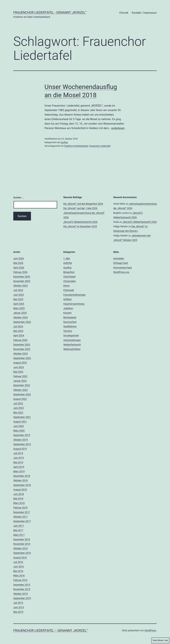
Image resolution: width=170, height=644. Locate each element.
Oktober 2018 (20, 480)
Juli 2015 (18, 603)
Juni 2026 (19, 258)
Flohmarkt (69, 290)
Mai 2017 (18, 530)
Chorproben (70, 281)
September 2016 (22, 553)
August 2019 (20, 449)
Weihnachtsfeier (72, 349)
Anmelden (119, 258)
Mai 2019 (18, 462)
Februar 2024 (20, 340)
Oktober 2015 (20, 594)
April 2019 (19, 467)
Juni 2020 (19, 426)
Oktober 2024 (20, 317)
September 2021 (22, 417)
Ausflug (64, 142)
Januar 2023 (20, 381)
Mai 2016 (18, 571)
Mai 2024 (18, 331)
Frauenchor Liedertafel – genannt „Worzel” (50, 630)
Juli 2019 (18, 453)
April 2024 (19, 335)
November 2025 (22, 281)
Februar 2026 (20, 272)
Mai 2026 (18, 263)
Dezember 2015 (22, 585)
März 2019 (19, 471)
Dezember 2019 (22, 435)
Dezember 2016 (22, 539)
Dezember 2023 (22, 345)
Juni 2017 (19, 526)
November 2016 (22, 544)
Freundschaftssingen (75, 295)
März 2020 (19, 431)
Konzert (67, 313)
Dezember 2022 (22, 385)
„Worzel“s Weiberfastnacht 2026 (80, 222)
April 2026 (19, 268)
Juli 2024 (18, 326)
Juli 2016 (18, 562)
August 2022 (20, 399)
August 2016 (20, 558)
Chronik (124, 13)
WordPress (150, 630)
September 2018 (22, 485)
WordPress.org (121, 272)
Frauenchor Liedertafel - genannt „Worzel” (50, 12)
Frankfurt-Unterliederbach (76, 146)
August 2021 (20, 422)
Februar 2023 (20, 376)
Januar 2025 (20, 313)
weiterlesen (118, 128)
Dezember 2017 (22, 512)
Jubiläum (68, 308)
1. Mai (67, 258)
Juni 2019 (19, 458)
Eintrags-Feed (121, 263)
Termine (68, 331)
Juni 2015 (19, 607)
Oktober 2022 (20, 390)
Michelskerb (70, 317)
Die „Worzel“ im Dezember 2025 (80, 226)
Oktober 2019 (20, 440)
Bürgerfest (69, 272)
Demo (66, 286)
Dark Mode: (160, 640)
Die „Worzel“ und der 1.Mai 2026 (80, 208)
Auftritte (68, 263)
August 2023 (20, 363)
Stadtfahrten (70, 326)
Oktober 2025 (20, 286)
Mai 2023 (18, 372)
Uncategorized (71, 335)
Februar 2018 (20, 508)
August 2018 (20, 490)
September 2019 (22, 444)
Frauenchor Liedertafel (100, 146)
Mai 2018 (18, 499)
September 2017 (22, 521)
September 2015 (22, 598)
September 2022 (22, 394)
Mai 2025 (18, 299)
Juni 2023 (19, 367)
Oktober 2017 (20, 517)
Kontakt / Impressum (144, 13)
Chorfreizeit (70, 277)
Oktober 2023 (20, 354)
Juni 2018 (19, 494)
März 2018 (19, 503)
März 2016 (19, 576)
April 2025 (19, 304)
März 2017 (19, 535)
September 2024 (22, 322)
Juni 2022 (19, 408)
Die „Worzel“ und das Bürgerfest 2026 (83, 204)
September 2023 (22, 358)
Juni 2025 (19, 295)
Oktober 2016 (20, 548)
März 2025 (19, 308)
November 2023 (22, 349)
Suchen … (18, 198)
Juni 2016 (19, 567)
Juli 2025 (18, 290)
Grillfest (67, 299)
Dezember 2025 (22, 277)
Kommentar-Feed (122, 268)
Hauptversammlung (74, 304)
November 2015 (22, 589)
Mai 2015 (18, 612)
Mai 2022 (18, 413)
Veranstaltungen (72, 340)
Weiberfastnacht (72, 345)
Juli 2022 (18, 403)
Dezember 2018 (22, 476)
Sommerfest (70, 322)
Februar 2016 (20, 580)
